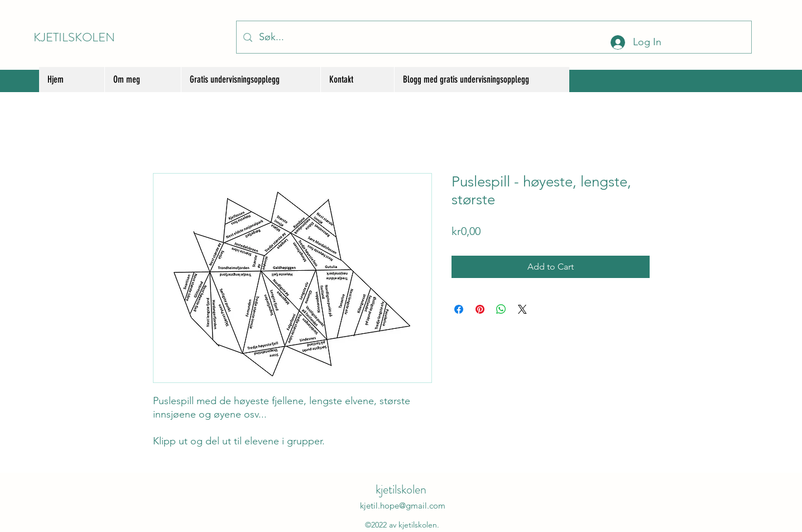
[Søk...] (493, 37)
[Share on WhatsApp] (501, 309)
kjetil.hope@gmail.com (403, 505)
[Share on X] (522, 309)
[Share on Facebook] (459, 309)
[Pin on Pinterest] (480, 309)
